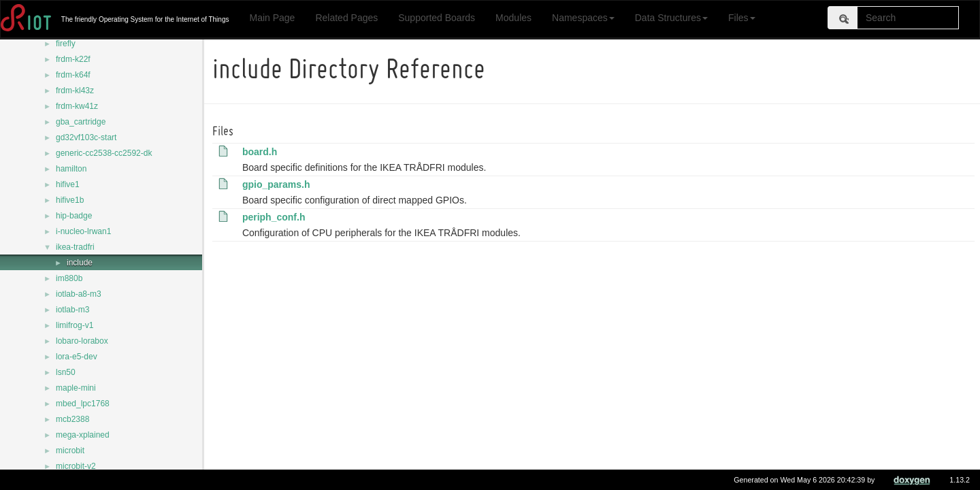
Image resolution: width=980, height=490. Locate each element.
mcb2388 (72, 419)
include (80, 263)
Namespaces (583, 18)
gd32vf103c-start (86, 137)
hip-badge (74, 216)
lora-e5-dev (77, 357)
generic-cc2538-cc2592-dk (104, 153)
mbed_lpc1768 (83, 404)
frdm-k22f (73, 59)
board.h (262, 152)
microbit (70, 451)
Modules (513, 18)
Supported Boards (437, 18)
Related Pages (346, 18)
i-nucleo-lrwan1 (83, 231)
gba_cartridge (81, 122)
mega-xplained (83, 435)
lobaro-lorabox (82, 341)
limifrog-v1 (75, 325)
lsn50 (66, 372)
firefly (66, 44)
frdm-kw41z (77, 106)
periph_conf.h (276, 217)
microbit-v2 (76, 466)
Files (742, 18)
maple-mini (76, 388)
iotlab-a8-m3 (79, 294)
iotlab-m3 (72, 310)
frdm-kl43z (75, 91)
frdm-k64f (73, 75)
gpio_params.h (278, 184)
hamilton (71, 169)
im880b (69, 278)
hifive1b (70, 200)
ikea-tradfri (75, 247)
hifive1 (68, 184)
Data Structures (671, 18)
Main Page (272, 18)
